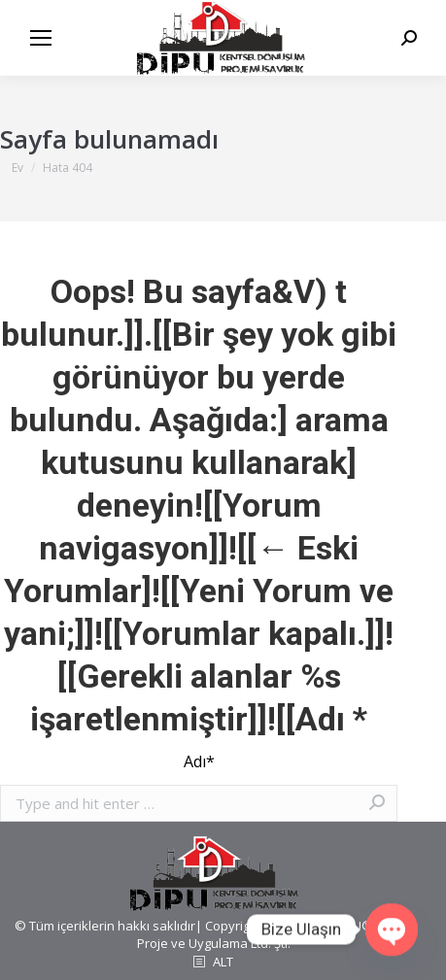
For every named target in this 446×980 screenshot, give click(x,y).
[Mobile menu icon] (41, 38)
